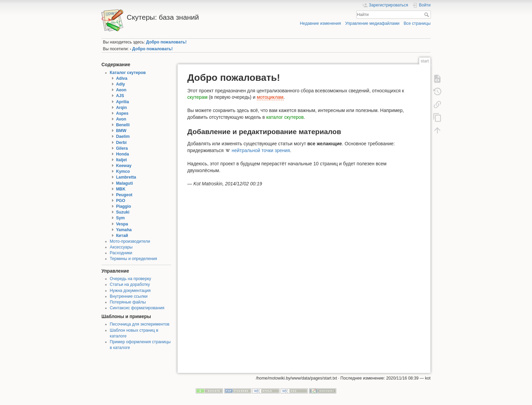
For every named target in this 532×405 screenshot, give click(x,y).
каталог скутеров (285, 117)
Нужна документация (130, 291)
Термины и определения (134, 259)
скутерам (197, 97)
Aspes (122, 113)
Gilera (122, 148)
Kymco (123, 171)
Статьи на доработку (130, 284)
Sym (120, 218)
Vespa (122, 224)
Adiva (122, 78)
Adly (121, 84)
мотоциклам (270, 97)
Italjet (121, 160)
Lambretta (126, 177)
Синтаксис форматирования (137, 308)
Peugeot (124, 195)
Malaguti (125, 183)
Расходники (121, 253)
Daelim (123, 136)
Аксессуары (121, 247)
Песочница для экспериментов (140, 324)
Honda (122, 154)
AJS (120, 96)
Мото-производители (130, 241)
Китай (122, 236)
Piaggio (123, 206)
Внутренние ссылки (129, 296)
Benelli (123, 125)
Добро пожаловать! (167, 42)
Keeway (124, 166)
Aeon (121, 90)
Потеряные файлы (128, 302)
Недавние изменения (320, 23)
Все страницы (417, 23)
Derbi (121, 143)
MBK (121, 189)
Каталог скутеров (128, 73)
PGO (121, 201)
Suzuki (123, 212)
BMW (121, 131)
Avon (121, 119)
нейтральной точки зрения (261, 150)
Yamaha (124, 230)
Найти (427, 15)
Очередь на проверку (131, 279)
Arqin (121, 108)
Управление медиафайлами (372, 23)
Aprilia (122, 102)
